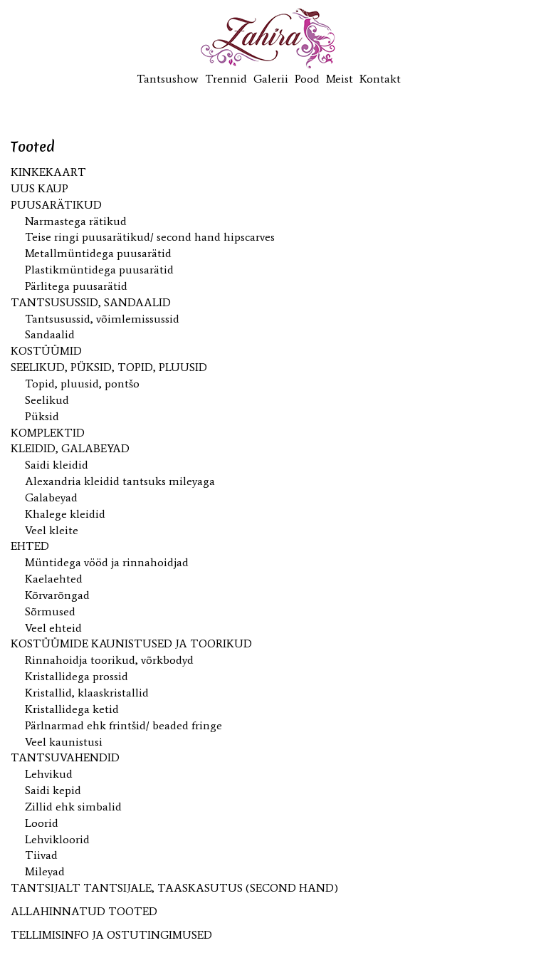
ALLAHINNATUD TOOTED (84, 911)
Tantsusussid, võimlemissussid (102, 319)
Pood (307, 79)
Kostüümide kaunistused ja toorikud (131, 643)
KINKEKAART (48, 172)
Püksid (42, 416)
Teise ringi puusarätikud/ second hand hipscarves (150, 237)
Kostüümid (46, 351)
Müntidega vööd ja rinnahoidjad (107, 562)
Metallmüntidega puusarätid (98, 253)
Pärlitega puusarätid (76, 286)
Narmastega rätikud (76, 221)
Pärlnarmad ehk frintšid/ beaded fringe (124, 725)
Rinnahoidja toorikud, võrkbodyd (109, 660)
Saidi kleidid (57, 465)
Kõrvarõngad (57, 595)
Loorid (42, 823)
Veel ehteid (53, 628)
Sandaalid (50, 334)
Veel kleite (52, 530)
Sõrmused (50, 611)
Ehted (30, 546)
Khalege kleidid (65, 514)
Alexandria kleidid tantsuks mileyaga (120, 481)
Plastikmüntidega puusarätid (99, 270)
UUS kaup (40, 188)
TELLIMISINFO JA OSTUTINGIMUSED (111, 935)
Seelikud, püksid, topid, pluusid (109, 367)
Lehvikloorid (57, 839)
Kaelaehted (54, 579)
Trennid (226, 79)
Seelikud (47, 400)
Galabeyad (51, 497)
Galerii (271, 79)
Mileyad (45, 871)
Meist (340, 79)
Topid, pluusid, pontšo (82, 384)
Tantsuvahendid (65, 757)
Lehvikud (49, 774)
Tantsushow (168, 79)
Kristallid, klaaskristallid (87, 693)
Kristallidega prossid (77, 676)
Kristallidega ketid (72, 709)
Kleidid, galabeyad (70, 448)
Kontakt (380, 79)
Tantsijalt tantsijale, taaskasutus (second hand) (174, 888)
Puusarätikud (56, 205)
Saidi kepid (53, 790)
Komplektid (48, 433)
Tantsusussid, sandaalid (91, 302)
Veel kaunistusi (64, 742)
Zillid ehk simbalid (73, 807)
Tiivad (41, 855)
